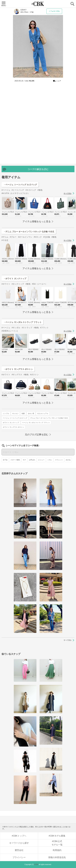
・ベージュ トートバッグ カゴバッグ (20, 185)
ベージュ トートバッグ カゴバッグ (15, 418)
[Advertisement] (38, 124)
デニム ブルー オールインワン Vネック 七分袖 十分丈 (49, 418)
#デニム (5, 237)
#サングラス (17, 375)
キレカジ (15, 413)
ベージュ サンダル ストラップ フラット (36, 423)
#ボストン (34, 375)
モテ (24, 460)
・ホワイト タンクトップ (15, 279)
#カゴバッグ (31, 190)
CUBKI (38, 4)
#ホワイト (6, 284)
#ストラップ (27, 328)
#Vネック (38, 237)
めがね (68, 460)
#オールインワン (25, 237)
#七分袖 (47, 237)
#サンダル (16, 328)
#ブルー (13, 237)
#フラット (44, 328)
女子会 (5, 460)
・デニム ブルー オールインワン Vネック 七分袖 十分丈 (29, 232)
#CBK (36, 864)
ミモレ (50, 460)
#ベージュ (6, 190)
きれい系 (31, 413)
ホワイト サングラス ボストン (13, 427)
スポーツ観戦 (15, 460)
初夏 (23, 413)
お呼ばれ (32, 460)
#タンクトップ (18, 284)
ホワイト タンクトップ (11, 423)
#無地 (40, 190)
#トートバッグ (18, 190)
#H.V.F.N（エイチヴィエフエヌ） (16, 193)
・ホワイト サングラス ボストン (18, 369)
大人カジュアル (43, 413)
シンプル (6, 413)
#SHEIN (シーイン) (10, 331)
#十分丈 (5, 240)
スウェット (59, 460)
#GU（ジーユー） (39, 284)
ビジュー (41, 460)
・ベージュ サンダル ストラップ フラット (22, 322)
